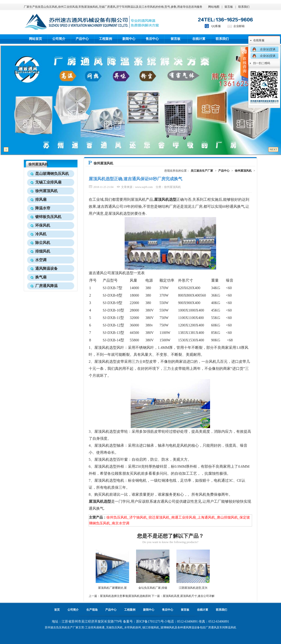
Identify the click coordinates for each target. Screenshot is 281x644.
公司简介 (59, 39)
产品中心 (82, 39)
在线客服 (259, 40)
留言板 (229, 7)
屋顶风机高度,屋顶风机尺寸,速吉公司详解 (189, 596)
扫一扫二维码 (262, 63)
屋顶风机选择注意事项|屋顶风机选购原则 (125, 596)
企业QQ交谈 (268, 49)
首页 (57, 610)
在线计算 (199, 39)
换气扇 (41, 277)
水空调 (41, 260)
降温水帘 (43, 208)
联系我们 (244, 7)
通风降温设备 (46, 268)
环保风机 (43, 225)
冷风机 (41, 234)
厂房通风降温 (46, 286)
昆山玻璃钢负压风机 (52, 174)
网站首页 (35, 39)
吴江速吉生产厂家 (202, 171)
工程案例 (105, 39)
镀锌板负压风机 (48, 217)
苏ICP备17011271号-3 (151, 621)
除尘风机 (43, 243)
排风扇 (41, 199)
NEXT (273, 149)
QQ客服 (216, 26)
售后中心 (152, 39)
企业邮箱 (239, 26)
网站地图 (214, 7)
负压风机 (62, 627)
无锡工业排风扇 (48, 182)
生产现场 (92, 610)
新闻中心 (129, 39)
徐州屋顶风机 (38, 164)
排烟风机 (43, 251)
